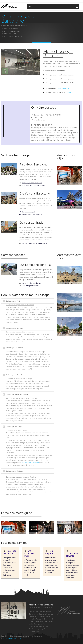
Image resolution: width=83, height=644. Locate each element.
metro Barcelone (11, 6)
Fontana (70, 92)
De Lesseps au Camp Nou (15, 375)
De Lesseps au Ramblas (15, 328)
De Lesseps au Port (13, 301)
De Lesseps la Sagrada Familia (17, 394)
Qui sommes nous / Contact (12, 638)
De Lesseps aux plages (14, 427)
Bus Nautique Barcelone (30, 463)
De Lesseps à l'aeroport (15, 348)
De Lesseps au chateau (14, 471)
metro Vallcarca (64, 88)
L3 (28, 25)
